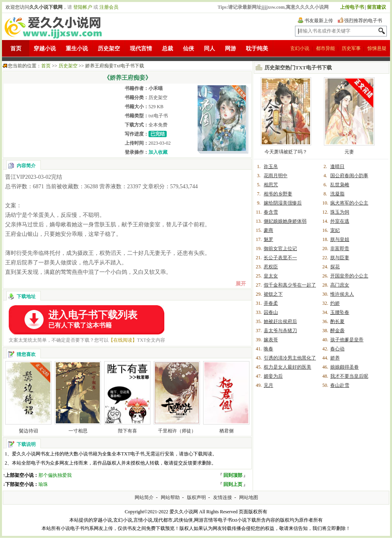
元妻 (349, 152)
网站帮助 (170, 497)
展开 (241, 284)
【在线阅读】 (123, 340)
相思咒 (271, 185)
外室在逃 (340, 221)
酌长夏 (337, 321)
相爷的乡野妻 (278, 194)
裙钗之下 (273, 294)
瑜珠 (43, 484)
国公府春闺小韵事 (349, 176)
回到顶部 (233, 475)
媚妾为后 (273, 376)
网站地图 (249, 497)
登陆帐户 (83, 7)
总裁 (167, 49)
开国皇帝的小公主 (349, 276)
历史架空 (109, 49)
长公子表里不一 (280, 258)
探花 (335, 267)
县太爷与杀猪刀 (280, 331)
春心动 (337, 349)
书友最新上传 (319, 21)
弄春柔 (271, 303)
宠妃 (335, 230)
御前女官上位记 (280, 249)
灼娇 (335, 303)
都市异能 (325, 48)
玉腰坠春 (340, 312)
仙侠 (188, 49)
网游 (230, 49)
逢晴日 (337, 166)
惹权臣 (271, 267)
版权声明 (196, 497)
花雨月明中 (276, 176)
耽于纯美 (257, 49)
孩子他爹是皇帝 (347, 340)
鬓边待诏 (29, 431)
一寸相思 (78, 431)
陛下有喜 (127, 431)
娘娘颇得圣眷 (344, 367)
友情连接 (223, 497)
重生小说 (77, 49)
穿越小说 (45, 49)
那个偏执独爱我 (55, 475)
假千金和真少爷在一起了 (290, 285)
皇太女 (271, 276)
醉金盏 (337, 331)
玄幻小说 (300, 48)
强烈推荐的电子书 (363, 21)
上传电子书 (352, 7)
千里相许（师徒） (177, 431)
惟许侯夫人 (342, 294)
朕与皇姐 (340, 239)
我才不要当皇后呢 (349, 376)
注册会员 (109, 7)
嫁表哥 (271, 340)
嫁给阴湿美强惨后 (283, 203)
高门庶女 (340, 285)
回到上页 (233, 484)
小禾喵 (156, 88)
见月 (268, 385)
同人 (209, 49)
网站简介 (144, 497)
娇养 (335, 358)
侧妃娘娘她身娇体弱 (285, 221)
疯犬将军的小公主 (349, 203)
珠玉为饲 (340, 212)
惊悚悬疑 (377, 48)
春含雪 (271, 212)
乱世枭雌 (340, 185)
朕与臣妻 (340, 258)
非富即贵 (340, 249)
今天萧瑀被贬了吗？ (286, 152)
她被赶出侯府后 (280, 321)
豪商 (268, 230)
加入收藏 (158, 152)
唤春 (268, 349)
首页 (16, 49)
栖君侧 (226, 431)
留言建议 (377, 7)
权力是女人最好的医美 (287, 367)
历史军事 (351, 48)
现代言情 (141, 49)
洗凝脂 (337, 194)
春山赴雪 (340, 385)
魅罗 (268, 239)
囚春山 (271, 312)
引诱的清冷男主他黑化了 (290, 358)
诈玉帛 (271, 166)
